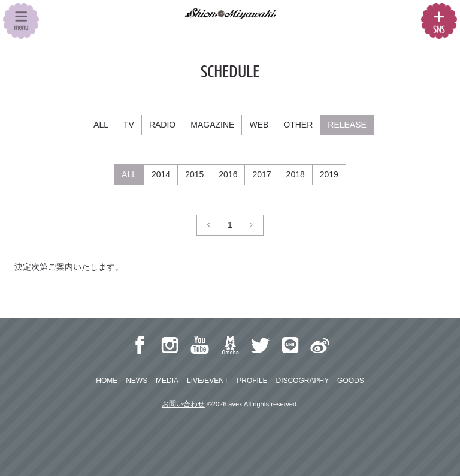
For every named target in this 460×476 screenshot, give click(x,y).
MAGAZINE (212, 125)
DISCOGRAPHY (302, 381)
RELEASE (347, 125)
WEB (259, 125)
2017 (261, 174)
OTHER (298, 125)
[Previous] (208, 225)
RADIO (162, 125)
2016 (228, 174)
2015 (194, 174)
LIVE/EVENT (208, 381)
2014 (161, 174)
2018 (296, 174)
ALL (101, 125)
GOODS (351, 381)
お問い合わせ (183, 404)
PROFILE (252, 381)
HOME (107, 381)
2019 (329, 174)
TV (129, 125)
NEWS (137, 381)
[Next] (252, 225)
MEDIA (167, 381)
